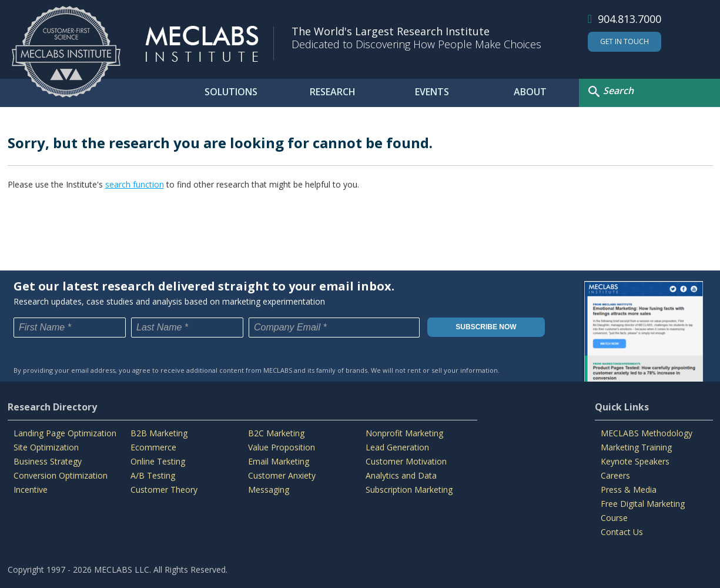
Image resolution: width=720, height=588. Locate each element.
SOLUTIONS (231, 92)
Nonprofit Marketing (404, 433)
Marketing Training (636, 447)
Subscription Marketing (409, 490)
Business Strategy (48, 461)
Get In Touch (624, 41)
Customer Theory (164, 490)
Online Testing (158, 461)
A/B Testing (153, 475)
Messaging (269, 490)
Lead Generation (397, 447)
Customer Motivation (406, 461)
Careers (615, 475)
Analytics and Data (401, 475)
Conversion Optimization (61, 475)
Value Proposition (282, 447)
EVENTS (432, 92)
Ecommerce (153, 447)
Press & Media (629, 490)
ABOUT (530, 92)
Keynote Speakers (635, 461)
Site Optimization (46, 447)
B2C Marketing (276, 433)
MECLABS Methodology (647, 433)
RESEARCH (333, 92)
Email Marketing (279, 461)
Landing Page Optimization (65, 433)
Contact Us (622, 532)
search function (135, 184)
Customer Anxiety (282, 475)
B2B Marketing (159, 433)
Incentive (31, 490)
